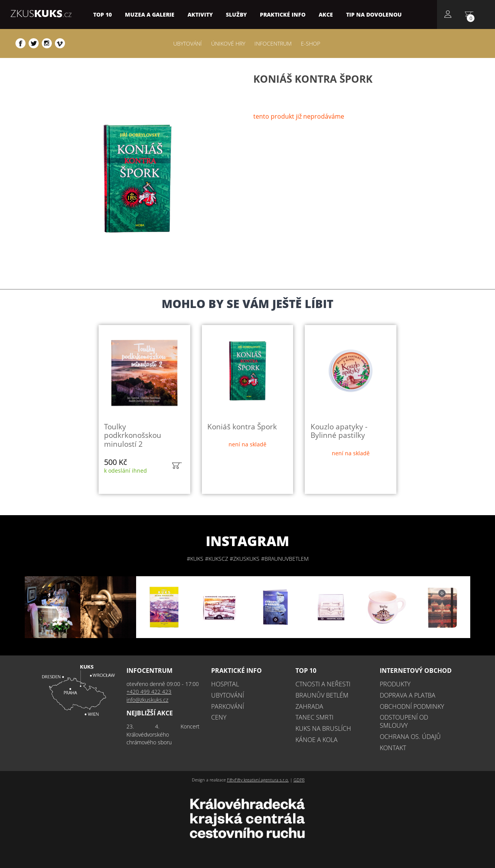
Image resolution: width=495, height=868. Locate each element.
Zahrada (309, 706)
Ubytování (228, 695)
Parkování (228, 706)
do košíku (177, 466)
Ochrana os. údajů (410, 737)
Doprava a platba (408, 695)
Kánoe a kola (317, 740)
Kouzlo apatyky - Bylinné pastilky (339, 431)
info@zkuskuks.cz (147, 700)
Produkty (395, 684)
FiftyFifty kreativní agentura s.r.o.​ (258, 780)
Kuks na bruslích (323, 728)
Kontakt (393, 748)
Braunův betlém (322, 695)
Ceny (219, 717)
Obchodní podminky (412, 706)
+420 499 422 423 (149, 692)
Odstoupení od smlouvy (404, 721)
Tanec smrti (314, 717)
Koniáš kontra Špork (242, 426)
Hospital (225, 684)
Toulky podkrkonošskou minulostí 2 (133, 435)
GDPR (299, 780)
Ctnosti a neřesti (323, 684)
